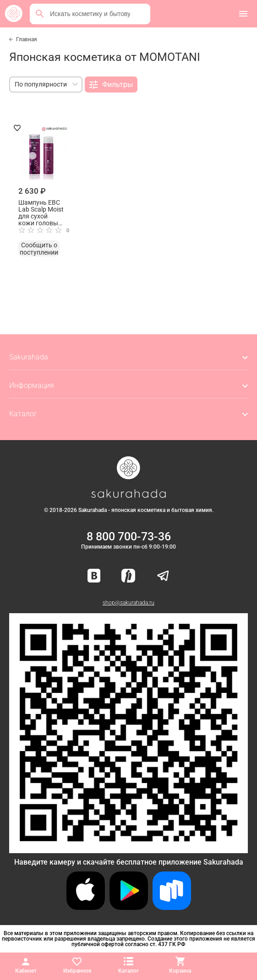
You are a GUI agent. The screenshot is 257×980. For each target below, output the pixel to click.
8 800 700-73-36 (129, 536)
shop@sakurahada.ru (128, 603)
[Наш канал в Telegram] (163, 576)
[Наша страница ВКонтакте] (94, 576)
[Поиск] (40, 14)
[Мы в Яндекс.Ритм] (128, 576)
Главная (27, 39)
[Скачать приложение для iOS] (86, 907)
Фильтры (111, 85)
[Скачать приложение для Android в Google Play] (129, 907)
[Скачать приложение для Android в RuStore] (128, 849)
